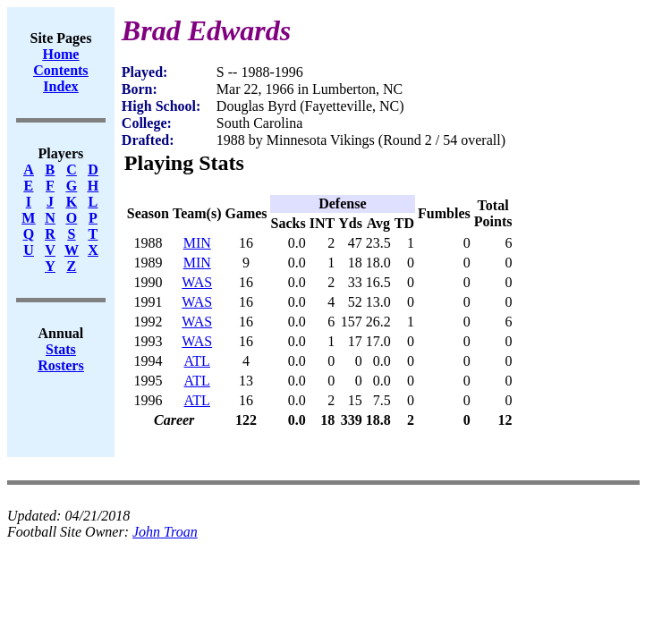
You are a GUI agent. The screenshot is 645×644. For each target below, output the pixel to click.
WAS (197, 282)
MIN (197, 243)
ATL (197, 361)
